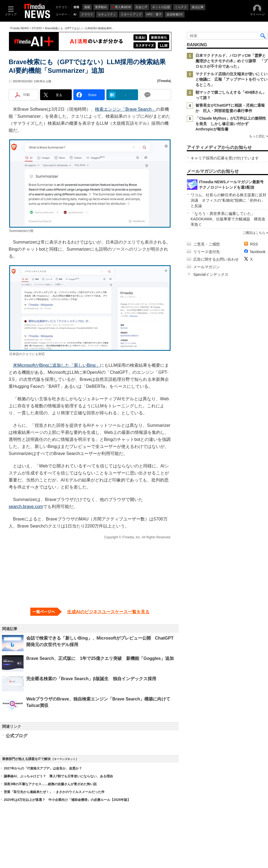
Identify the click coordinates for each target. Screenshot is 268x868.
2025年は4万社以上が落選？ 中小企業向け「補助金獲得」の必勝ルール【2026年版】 (67, 800)
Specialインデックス (211, 274)
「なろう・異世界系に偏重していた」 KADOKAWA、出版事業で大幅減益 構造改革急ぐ (228, 219)
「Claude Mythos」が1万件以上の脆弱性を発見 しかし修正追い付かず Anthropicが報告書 (231, 124)
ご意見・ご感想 (207, 244)
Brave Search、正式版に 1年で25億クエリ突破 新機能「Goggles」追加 (100, 658)
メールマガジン (207, 267)
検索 (263, 36)
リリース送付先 (207, 252)
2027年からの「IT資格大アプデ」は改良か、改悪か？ (43, 768)
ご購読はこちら (254, 233)
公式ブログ (17, 736)
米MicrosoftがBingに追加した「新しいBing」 (56, 365)
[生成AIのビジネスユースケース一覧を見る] (90, 612)
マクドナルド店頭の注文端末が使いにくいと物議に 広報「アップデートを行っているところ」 (231, 79)
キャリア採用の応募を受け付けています (225, 158)
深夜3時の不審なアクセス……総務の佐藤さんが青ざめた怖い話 (50, 784)
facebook (258, 252)
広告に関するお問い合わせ (216, 259)
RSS (254, 244)
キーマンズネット (65, 759)
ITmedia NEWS (19, 28)
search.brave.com (26, 507)
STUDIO (37, 28)
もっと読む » (259, 136)
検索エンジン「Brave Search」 (125, 109)
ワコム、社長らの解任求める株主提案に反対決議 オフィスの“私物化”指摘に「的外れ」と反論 (228, 200)
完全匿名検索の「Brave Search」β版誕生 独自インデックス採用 (91, 679)
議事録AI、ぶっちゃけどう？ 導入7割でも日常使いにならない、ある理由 (58, 776)
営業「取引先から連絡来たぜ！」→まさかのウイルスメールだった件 (54, 792)
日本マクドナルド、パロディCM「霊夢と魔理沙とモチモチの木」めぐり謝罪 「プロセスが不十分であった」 (231, 61)
